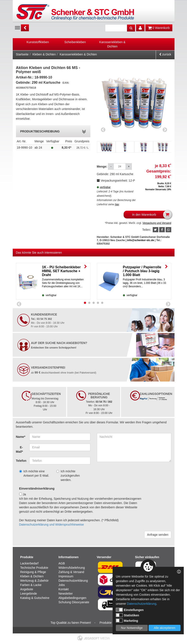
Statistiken (127, 615)
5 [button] (102, 303)
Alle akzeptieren (165, 628)
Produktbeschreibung (53, 132)
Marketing (127, 620)
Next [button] (165, 130)
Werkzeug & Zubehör (35, 581)
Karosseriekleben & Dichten (112, 44)
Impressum (66, 576)
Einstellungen (130, 610)
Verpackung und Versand (157, 223)
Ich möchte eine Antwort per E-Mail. (34, 473)
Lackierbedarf (29, 563)
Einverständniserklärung (37, 488)
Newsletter (66, 594)
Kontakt (64, 589)
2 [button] (89, 303)
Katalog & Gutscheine (35, 598)
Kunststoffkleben (38, 42)
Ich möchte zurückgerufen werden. (68, 476)
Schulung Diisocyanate (74, 602)
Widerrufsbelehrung (72, 568)
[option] (38, 42)
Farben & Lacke (31, 585)
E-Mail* (20, 449)
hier (117, 204)
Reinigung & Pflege (33, 572)
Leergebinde (29, 594)
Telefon (21, 461)
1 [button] (85, 303)
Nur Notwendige (132, 628)
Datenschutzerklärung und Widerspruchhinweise (52, 525)
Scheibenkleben (75, 42)
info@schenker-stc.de (141, 240)
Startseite (22, 54)
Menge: (103, 166)
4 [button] (98, 303)
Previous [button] (103, 130)
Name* (21, 437)
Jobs (62, 585)
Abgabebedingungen (72, 598)
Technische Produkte (34, 568)
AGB (62, 563)
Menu (17, 27)
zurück (165, 54)
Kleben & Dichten (44, 54)
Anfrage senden (158, 535)
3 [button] (94, 303)
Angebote (27, 589)
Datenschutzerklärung (73, 581)
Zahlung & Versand (71, 572)
